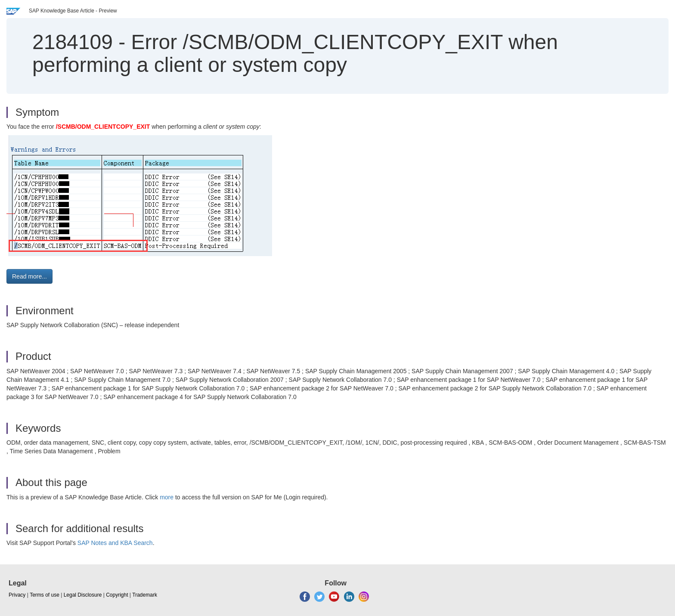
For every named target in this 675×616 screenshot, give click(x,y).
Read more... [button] (29, 276)
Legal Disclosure (83, 595)
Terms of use (45, 595)
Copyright (117, 595)
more (167, 497)
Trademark (145, 595)
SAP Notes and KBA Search (115, 543)
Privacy (17, 595)
